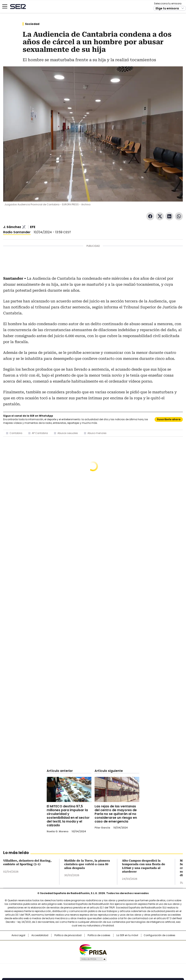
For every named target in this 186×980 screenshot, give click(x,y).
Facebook (150, 216)
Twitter (160, 216)
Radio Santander (17, 232)
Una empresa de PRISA (93, 949)
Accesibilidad (40, 935)
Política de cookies (99, 935)
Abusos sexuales (68, 433)
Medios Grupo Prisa (93, 959)
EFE (33, 227)
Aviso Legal (18, 935)
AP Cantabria (40, 433)
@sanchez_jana (24, 227)
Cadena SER (18, 6)
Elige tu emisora (167, 8)
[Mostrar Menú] (5, 6)
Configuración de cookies (159, 935)
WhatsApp (179, 216)
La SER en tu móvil (127, 935)
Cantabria (16, 433)
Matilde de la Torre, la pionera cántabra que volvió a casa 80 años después (87, 864)
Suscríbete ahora (169, 419)
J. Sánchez (12, 227)
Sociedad (32, 24)
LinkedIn (169, 216)
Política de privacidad (68, 935)
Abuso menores (97, 433)
